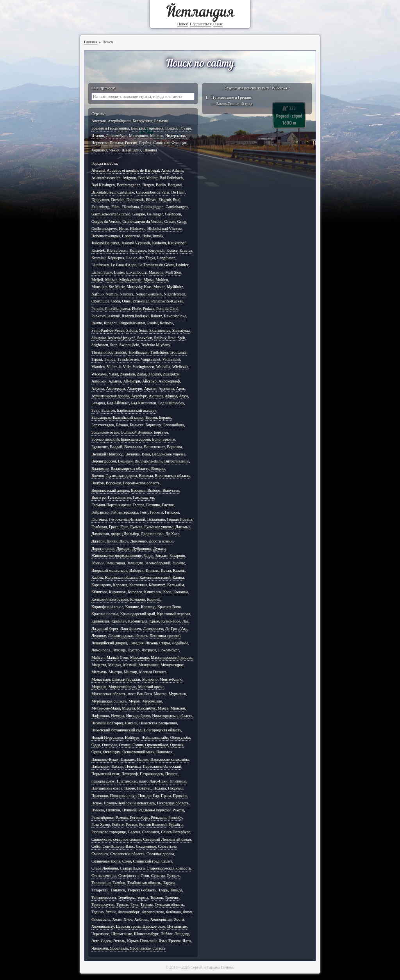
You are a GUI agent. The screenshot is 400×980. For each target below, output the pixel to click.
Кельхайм (176, 585)
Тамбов (119, 883)
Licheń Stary (102, 272)
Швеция (150, 150)
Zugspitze (171, 374)
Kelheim (159, 243)
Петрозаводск (152, 774)
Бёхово (122, 425)
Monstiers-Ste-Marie (108, 287)
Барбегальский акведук (137, 410)
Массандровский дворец (171, 657)
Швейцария (131, 150)
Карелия (120, 585)
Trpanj (97, 359)
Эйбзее (167, 934)
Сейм (96, 846)
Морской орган (151, 687)
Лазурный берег (105, 629)
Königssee (138, 250)
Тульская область (169, 904)
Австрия (99, 121)
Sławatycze (181, 330)
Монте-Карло (171, 679)
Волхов (98, 483)
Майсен (98, 657)
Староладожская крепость (169, 868)
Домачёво (139, 541)
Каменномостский (155, 577)
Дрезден (123, 549)
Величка (132, 454)
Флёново (173, 912)
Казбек (97, 577)
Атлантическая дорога (110, 396)
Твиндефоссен (104, 897)
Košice (172, 250)
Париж (143, 759)
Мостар (160, 694)
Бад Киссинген (144, 403)
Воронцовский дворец (110, 490)
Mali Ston (173, 272)
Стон (145, 876)
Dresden (118, 200)
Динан (112, 541)
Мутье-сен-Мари (106, 708)
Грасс (114, 527)
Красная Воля (169, 607)
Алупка (98, 389)
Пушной (129, 810)
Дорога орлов (103, 549)
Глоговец (99, 519)
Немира (118, 716)
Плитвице (178, 781)
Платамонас (127, 781)
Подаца (160, 788)
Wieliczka (180, 367)
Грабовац (99, 527)
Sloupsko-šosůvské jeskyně (113, 338)
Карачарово (101, 585)
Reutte (97, 323)
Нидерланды (176, 136)
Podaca (149, 309)
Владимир (100, 469)
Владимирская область (130, 469)
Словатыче (167, 846)
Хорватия (99, 150)
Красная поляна (105, 614)
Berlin (161, 185)
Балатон (108, 410)
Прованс (180, 796)
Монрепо (150, 679)
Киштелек (153, 592)
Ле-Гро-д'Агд (176, 629)
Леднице (99, 636)
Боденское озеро (105, 432)
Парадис (128, 759)
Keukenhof (177, 243)
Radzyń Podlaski (135, 316)
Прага (166, 796)
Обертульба (180, 737)
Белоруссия (142, 121)
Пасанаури (100, 766)
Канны (178, 577)
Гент (144, 512)
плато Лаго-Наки (153, 781)
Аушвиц (156, 396)
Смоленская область (127, 854)
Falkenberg (100, 207)
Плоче (129, 788)
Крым (154, 621)
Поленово (100, 796)
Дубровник (142, 549)
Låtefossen (100, 265)
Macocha (156, 272)
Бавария (98, 403)
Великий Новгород (107, 454)
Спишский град (146, 861)
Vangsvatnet (150, 359)
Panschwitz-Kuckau (167, 301)
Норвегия (99, 143)
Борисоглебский (105, 439)
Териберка (127, 897)
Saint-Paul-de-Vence (108, 330)
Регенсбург (139, 817)
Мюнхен (178, 708)
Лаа (186, 621)
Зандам (162, 556)
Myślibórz (175, 287)
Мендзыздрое (172, 665)
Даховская (100, 534)
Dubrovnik (135, 200)
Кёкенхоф (157, 585)
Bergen (148, 185)
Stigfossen (100, 345)
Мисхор (130, 672)
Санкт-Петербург (176, 832)
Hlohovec (137, 229)
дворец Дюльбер (125, 534)
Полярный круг (123, 796)
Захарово (177, 556)
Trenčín (120, 352)
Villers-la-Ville (119, 367)
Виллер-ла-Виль (149, 461)
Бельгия (161, 121)
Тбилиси (118, 890)
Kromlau (98, 258)
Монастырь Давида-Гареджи (116, 679)
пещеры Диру (103, 781)
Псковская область (173, 803)
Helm (123, 229)
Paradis (97, 309)
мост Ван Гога (140, 694)
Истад (166, 570)
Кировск (135, 592)
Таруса (169, 883)
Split (181, 338)
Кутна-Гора (171, 621)
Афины (171, 396)
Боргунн (161, 432)
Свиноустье (101, 839)
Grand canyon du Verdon (142, 221)
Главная (91, 42)
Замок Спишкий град (234, 104)
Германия (155, 128)
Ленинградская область (128, 636)
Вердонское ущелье (169, 454)
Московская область (109, 694)
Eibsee (151, 200)
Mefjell (97, 280)
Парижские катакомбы (170, 759)
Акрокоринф (169, 381)
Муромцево (152, 701)
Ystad (113, 374)
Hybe (146, 236)
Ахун (183, 396)
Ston (114, 345)
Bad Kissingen (103, 185)
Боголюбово (174, 425)
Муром (134, 701)
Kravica (186, 250)
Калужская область (121, 577)
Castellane (126, 192)
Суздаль (174, 876)
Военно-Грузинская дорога (114, 476)
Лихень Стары (157, 643)
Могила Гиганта (153, 672)
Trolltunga (178, 352)
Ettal (177, 200)
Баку (95, 410)
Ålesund (98, 170)
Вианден (125, 461)
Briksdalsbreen (103, 192)
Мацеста (99, 665)
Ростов (132, 824)
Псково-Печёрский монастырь (129, 803)
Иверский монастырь (109, 570)
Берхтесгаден (103, 425)
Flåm (115, 207)
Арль (180, 389)
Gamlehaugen (177, 207)
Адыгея (115, 381)
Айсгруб (149, 381)
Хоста (179, 919)
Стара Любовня (105, 868)
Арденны (166, 389)
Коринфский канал (107, 607)
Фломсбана (101, 919)
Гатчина (153, 505)
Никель (131, 723)
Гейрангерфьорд (124, 512)
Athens (178, 170)
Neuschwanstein (149, 294)
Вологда (146, 476)
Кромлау (119, 621)
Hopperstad (131, 236)
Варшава (174, 447)
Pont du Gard (167, 309)
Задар (149, 556)
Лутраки (149, 650)
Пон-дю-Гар (149, 796)
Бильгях (137, 425)
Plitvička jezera (117, 309)
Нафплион (100, 716)
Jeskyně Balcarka (105, 243)
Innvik (158, 236)
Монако (157, 136)
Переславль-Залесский (162, 766)
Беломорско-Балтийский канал (117, 417)
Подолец (175, 788)
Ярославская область (148, 948)
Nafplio (97, 294)
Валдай (116, 447)
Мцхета (128, 708)
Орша (96, 752)
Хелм (117, 919)
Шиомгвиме (122, 934)
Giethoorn (173, 214)
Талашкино (101, 883)
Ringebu (111, 323)
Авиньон (99, 381)
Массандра (139, 657)
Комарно (137, 599)
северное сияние (127, 839)
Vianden (98, 367)
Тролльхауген (103, 904)
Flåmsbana (130, 207)
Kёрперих (116, 258)
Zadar (141, 374)
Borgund (175, 185)
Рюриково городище (109, 832)
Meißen (111, 280)
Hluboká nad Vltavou (164, 229)
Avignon (129, 178)
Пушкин (113, 810)
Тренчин (172, 897)
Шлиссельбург (146, 934)
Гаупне (168, 505)
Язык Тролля (170, 941)
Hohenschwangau (106, 236)
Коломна (181, 592)
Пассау (117, 766)
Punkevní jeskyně (106, 316)
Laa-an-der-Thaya (141, 258)
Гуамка (136, 527)
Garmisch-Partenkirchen (111, 214)
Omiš (126, 301)
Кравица (148, 607)
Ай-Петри (131, 381)
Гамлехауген (143, 497)
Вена (146, 454)
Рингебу (175, 817)
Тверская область (142, 890)
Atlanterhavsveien (106, 178)
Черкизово (100, 934)
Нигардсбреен (138, 716)
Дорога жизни (161, 541)
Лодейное (180, 643)
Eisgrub (165, 200)
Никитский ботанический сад (117, 730)
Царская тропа (128, 926)
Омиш (138, 745)
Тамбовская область (144, 883)
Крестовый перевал (174, 614)
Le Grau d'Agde (123, 265)
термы (143, 897)
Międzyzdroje (131, 280)
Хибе (128, 919)
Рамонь (122, 817)
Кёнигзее (99, 592)
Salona (132, 330)
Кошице (132, 607)
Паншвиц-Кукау (105, 759)
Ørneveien (141, 301)
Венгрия (138, 128)
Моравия (99, 687)
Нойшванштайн (155, 737)
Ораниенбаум (157, 745)
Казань (179, 570)
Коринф (154, 599)
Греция (171, 128)
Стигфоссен (129, 876)
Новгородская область (162, 730)
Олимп (125, 745)
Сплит (167, 861)
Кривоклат (100, 621)
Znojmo (154, 374)
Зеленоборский (157, 563)
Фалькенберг (129, 912)
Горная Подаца (180, 519)
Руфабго (176, 824)
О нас (218, 24)
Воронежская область (141, 483)
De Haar (178, 192)
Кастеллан (138, 585)
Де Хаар (173, 534)
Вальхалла (133, 447)
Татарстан (100, 890)
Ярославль (119, 948)
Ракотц (179, 810)
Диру (124, 541)
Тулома (147, 904)
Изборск (136, 570)
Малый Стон (117, 657)
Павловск (164, 752)
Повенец (144, 788)
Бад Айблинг (118, 403)
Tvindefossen (128, 359)
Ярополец (100, 948)
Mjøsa (149, 280)
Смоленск (100, 854)
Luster (119, 272)
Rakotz (156, 316)
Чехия (114, 150)
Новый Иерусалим (107, 737)
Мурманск (178, 694)
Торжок (156, 897)
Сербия (145, 143)
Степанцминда (104, 876)
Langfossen (166, 258)
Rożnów (166, 323)
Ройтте (118, 824)
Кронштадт (138, 621)
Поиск (183, 24)
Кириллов (117, 592)
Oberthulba (100, 301)
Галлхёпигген (119, 497)
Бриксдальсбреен (135, 439)
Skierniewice (160, 330)
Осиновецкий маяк (138, 752)
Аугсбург (139, 396)
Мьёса (163, 708)
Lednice (182, 265)
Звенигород (115, 563)
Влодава (158, 469)
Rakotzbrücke (175, 316)
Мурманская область (109, 701)
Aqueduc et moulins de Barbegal (133, 170)
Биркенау (154, 425)
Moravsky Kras (139, 287)
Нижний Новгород (107, 723)
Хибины (141, 919)
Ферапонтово (153, 912)
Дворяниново (152, 534)
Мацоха (115, 665)
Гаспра (138, 505)
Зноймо (179, 563)
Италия (98, 136)
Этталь (119, 941)
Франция (179, 143)
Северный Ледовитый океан (167, 839)
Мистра (115, 672)
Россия (131, 143)
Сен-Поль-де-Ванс (118, 846)
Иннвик (152, 570)
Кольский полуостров (110, 599)
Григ (124, 527)
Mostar (159, 287)
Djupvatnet (100, 200)
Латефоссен (153, 629)
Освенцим (112, 752)
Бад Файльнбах (171, 403)
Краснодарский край (138, 614)
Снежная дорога (160, 854)
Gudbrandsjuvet (104, 229)
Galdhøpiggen (152, 207)
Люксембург (116, 136)
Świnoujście (129, 345)
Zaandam (127, 374)
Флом (187, 912)
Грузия (185, 128)
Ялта (187, 941)
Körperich (156, 250)
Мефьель (99, 672)
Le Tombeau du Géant (156, 265)
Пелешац (133, 766)
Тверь (163, 890)
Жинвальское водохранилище (117, 556)
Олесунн (109, 745)
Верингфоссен (104, 461)
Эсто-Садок (101, 941)
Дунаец (159, 549)
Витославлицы (177, 461)
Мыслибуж (146, 708)
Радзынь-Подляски (154, 810)
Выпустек (171, 490)
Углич (111, 912)
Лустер (134, 650)
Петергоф (130, 774)
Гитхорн (172, 512)
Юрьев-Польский (142, 941)
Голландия (156, 519)
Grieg (182, 221)
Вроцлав (138, 490)
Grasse (170, 221)
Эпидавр (182, 934)
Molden (162, 280)
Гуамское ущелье (159, 527)
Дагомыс (183, 527)
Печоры (172, 774)
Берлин (165, 417)
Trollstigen (159, 352)
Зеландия (135, 563)
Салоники (151, 832)
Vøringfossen (144, 367)
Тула (134, 904)
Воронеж (113, 483)
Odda (116, 301)
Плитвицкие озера (107, 788)
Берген (151, 417)
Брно (156, 439)
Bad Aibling (148, 178)
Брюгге (169, 439)
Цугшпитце (177, 926)
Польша (116, 143)
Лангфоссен (130, 629)
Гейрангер (100, 512)
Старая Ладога (132, 868)
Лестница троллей (165, 636)
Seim (143, 330)
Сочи (127, 861)
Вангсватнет (155, 447)
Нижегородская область (172, 716)
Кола (167, 592)
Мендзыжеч (148, 665)
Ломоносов (101, 650)
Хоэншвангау (103, 926)
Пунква (98, 810)
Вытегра (99, 497)
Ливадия (136, 643)
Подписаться (201, 24)
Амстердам (116, 389)
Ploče (137, 309)
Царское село (154, 926)
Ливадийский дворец (109, 643)
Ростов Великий (153, 824)
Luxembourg (137, 272)
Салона (134, 832)
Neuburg (127, 294)
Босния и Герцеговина (110, 128)
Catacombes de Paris (153, 192)
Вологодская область (173, 476)
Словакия (161, 143)
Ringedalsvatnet (132, 323)
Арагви (150, 389)
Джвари (98, 541)
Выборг (154, 490)
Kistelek (98, 250)
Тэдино (97, 912)
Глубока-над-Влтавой (127, 519)
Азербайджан (119, 121)
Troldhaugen (138, 352)
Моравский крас (122, 687)
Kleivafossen (117, 250)
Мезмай (130, 665)
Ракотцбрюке (103, 817)
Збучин (97, 563)
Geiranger (155, 214)
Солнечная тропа (106, 861)
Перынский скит (105, 774)
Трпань (122, 904)
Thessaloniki (102, 352)
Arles (165, 170)
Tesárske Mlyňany (156, 345)
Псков (96, 803)
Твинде (176, 890)
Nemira (112, 294)
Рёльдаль (159, 817)
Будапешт (100, 447)
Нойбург (132, 737)
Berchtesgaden (129, 185)
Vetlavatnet (171, 359)
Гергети (156, 512)
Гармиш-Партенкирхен (111, 505)
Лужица (119, 650)
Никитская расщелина (158, 723)
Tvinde (110, 359)
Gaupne (139, 214)
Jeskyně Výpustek (136, 243)
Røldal (153, 323)
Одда (96, 745)
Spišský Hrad (165, 338)
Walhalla (163, 367)
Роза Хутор (101, 824)
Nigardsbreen (174, 294)
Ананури (135, 389)
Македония (138, 136)
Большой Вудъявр (136, 432)
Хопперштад (161, 919)
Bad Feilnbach (171, 178)
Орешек (177, 745)
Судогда (158, 876)
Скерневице (146, 846)
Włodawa (99, 374)
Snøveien (145, 338)
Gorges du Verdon (106, 221)
